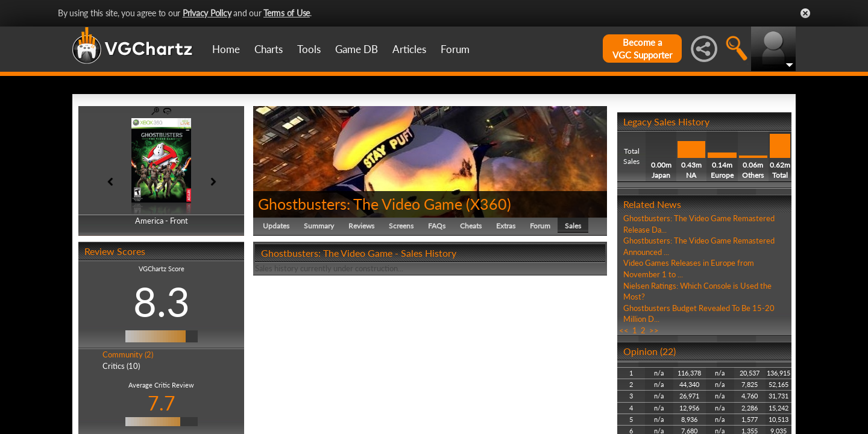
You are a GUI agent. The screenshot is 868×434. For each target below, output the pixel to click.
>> (654, 330)
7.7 (162, 403)
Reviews (361, 226)
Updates (276, 226)
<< (624, 330)
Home (226, 49)
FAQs (437, 226)
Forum (455, 49)
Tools (309, 49)
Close (805, 13)
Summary (319, 226)
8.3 (162, 301)
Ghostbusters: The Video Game (360, 204)
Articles (409, 49)
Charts (269, 49)
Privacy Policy (207, 13)
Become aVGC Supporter (642, 49)
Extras (506, 226)
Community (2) (128, 354)
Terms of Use (287, 13)
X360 (489, 204)
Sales (573, 226)
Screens (401, 226)
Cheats (471, 226)
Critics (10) (121, 366)
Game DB (357, 49)
